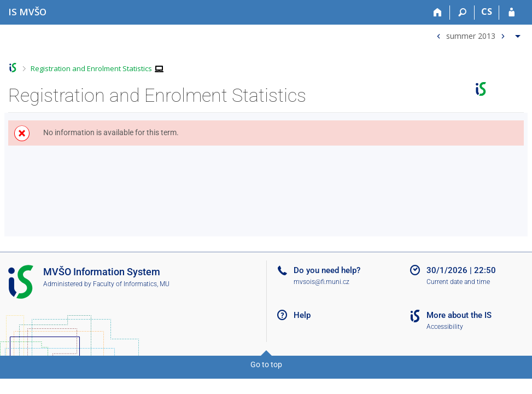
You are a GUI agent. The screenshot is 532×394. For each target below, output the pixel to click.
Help (302, 315)
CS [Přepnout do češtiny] (487, 11)
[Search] (462, 13)
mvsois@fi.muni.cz (321, 282)
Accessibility (445, 327)
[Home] (438, 13)
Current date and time (458, 282)
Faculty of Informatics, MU (131, 284)
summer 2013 (471, 35)
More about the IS (459, 315)
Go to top (266, 364)
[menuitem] (477, 34)
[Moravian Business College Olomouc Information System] (27, 12)
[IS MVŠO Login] (511, 13)
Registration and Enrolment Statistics (91, 68)
